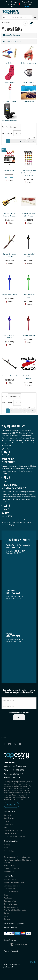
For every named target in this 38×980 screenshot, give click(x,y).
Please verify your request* (19, 713)
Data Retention (9, 871)
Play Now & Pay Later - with (27, 4)
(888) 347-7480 (21, 766)
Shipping (7, 845)
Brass (6, 895)
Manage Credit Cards (11, 833)
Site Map (33, 962)
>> (33, 141)
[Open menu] (35, 17)
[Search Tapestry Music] (17, 17)
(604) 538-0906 (14, 770)
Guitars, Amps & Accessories (14, 883)
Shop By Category (12, 35)
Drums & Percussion (11, 904)
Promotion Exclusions (11, 868)
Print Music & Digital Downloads (15, 910)
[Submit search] (4, 17)
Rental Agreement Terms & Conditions (17, 857)
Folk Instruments (10, 889)
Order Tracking (9, 818)
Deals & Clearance (10, 880)
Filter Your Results (12, 41)
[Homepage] (10, 12)
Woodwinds (8, 898)
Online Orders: (9, 766)
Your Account (8, 824)
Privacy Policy (9, 851)
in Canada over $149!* (12, 4)
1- (16, 766)
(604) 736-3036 (13, 774)
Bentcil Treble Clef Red (28, 335)
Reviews (7, 919)
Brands (6, 913)
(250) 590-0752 (12, 778)
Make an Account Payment (13, 830)
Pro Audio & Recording (12, 892)
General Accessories (11, 907)
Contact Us (11, 805)
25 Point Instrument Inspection (15, 836)
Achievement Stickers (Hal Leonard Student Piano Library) (28, 173)
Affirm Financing (10, 865)
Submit (19, 717)
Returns (7, 848)
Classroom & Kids (10, 901)
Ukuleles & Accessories (12, 886)
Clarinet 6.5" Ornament (10, 376)
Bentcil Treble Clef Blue (9, 295)
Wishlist (7, 821)
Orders (6, 827)
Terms (6, 854)
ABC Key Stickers (10, 170)
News (6, 916)
